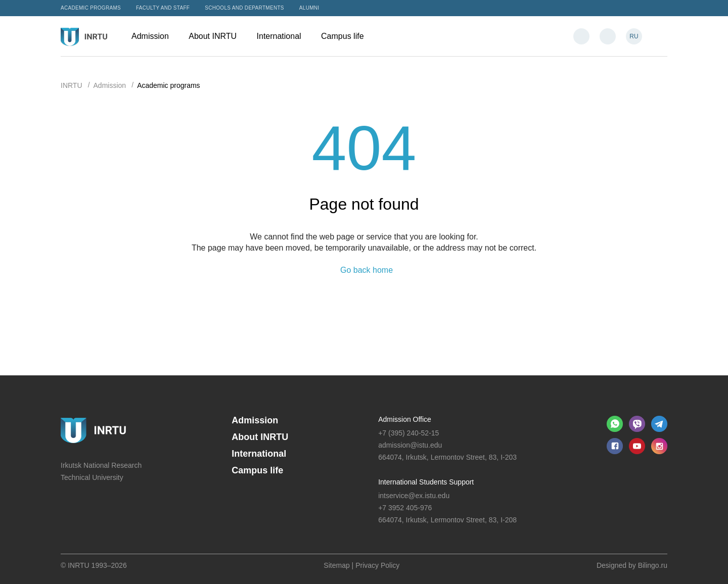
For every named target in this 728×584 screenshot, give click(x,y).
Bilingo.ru (653, 565)
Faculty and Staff (163, 8)
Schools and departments (244, 8)
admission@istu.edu (410, 445)
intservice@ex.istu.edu (414, 496)
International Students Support (426, 482)
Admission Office (405, 419)
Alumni (309, 8)
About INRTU (217, 36)
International (284, 36)
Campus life (347, 36)
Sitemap (336, 565)
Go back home (367, 270)
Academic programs (91, 8)
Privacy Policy (377, 565)
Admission (155, 36)
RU (634, 36)
